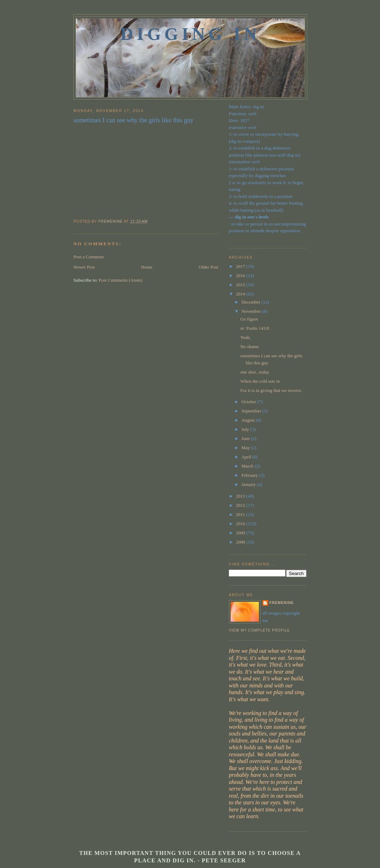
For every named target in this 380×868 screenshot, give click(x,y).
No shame (249, 347)
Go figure (249, 319)
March (248, 466)
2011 (241, 514)
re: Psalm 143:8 (255, 328)
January (249, 484)
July (246, 429)
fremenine (282, 603)
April (247, 457)
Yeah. (245, 337)
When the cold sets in (260, 381)
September (252, 411)
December (252, 302)
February (250, 475)
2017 (241, 266)
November (252, 311)
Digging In (190, 34)
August (249, 420)
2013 (241, 496)
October (250, 402)
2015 (241, 285)
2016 (241, 275)
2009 (241, 533)
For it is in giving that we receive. (271, 390)
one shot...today (255, 372)
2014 (241, 294)
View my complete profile (259, 630)
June (246, 438)
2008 (241, 542)
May (246, 448)
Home (147, 267)
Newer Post (84, 267)
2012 (241, 505)
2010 (241, 524)
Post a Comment (89, 257)
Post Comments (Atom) (121, 280)
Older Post (209, 267)
